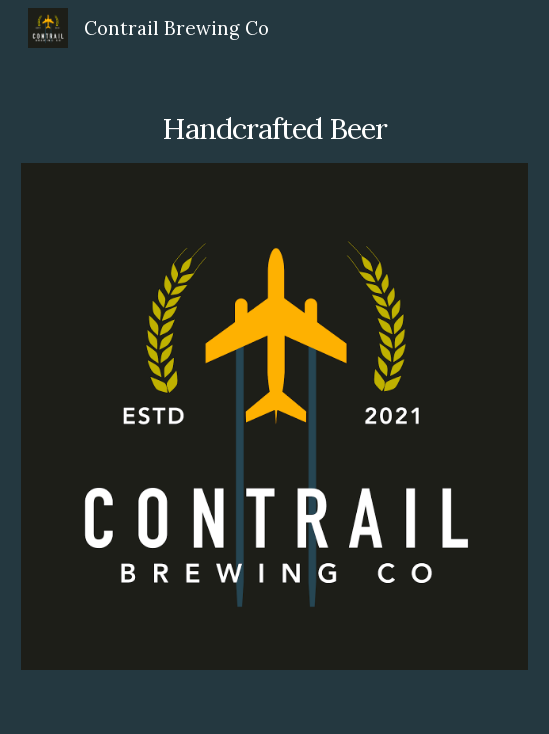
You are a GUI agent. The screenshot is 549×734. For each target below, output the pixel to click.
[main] (274, 113)
